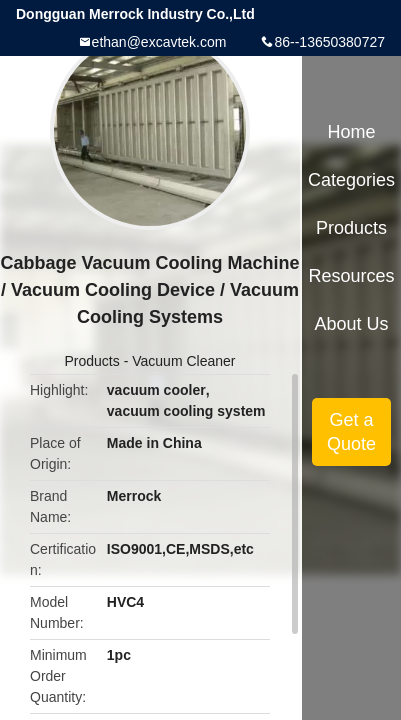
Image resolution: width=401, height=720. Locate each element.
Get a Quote (351, 432)
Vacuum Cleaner (183, 361)
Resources (352, 276)
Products (92, 361)
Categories (351, 180)
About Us (352, 324)
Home (352, 132)
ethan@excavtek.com (159, 42)
